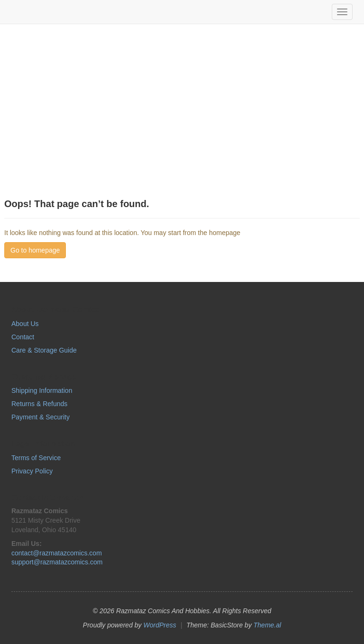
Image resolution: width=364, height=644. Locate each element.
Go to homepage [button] (35, 250)
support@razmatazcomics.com (57, 562)
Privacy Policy (32, 471)
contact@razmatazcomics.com (57, 553)
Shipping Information (42, 390)
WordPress (160, 625)
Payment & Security (41, 417)
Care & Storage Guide (44, 350)
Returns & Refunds (39, 404)
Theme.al (267, 625)
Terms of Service (36, 458)
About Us (25, 324)
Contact (23, 337)
